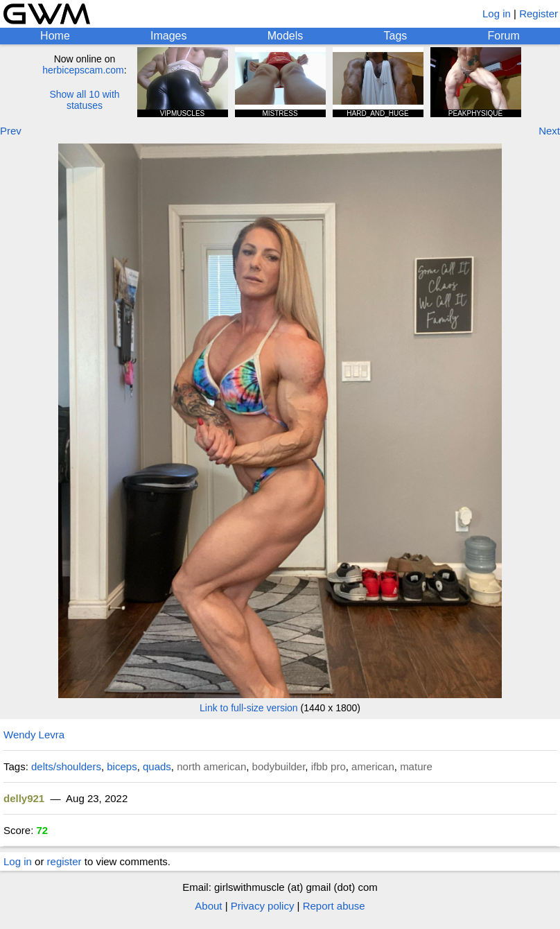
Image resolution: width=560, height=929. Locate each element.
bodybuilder (279, 766)
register (64, 861)
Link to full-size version (249, 708)
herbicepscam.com (83, 70)
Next (549, 131)
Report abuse (334, 906)
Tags (396, 36)
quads (157, 766)
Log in (497, 14)
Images (168, 36)
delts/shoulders (66, 766)
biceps (122, 766)
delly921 (24, 798)
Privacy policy (263, 906)
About (208, 906)
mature (416, 766)
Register (539, 14)
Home (55, 36)
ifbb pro (329, 766)
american (373, 766)
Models (286, 36)
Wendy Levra (34, 735)
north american (211, 766)
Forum (504, 36)
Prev (11, 131)
